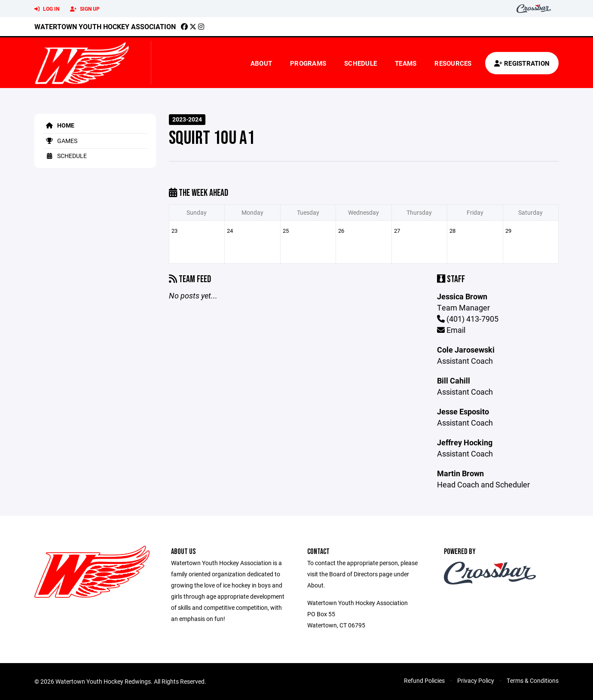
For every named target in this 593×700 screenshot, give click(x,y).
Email (451, 330)
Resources (453, 63)
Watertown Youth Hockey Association (105, 26)
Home (59, 125)
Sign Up (85, 9)
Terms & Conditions (533, 680)
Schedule (361, 63)
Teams (406, 63)
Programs (308, 63)
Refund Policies (424, 680)
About (261, 63)
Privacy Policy (476, 680)
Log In (47, 9)
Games (60, 141)
